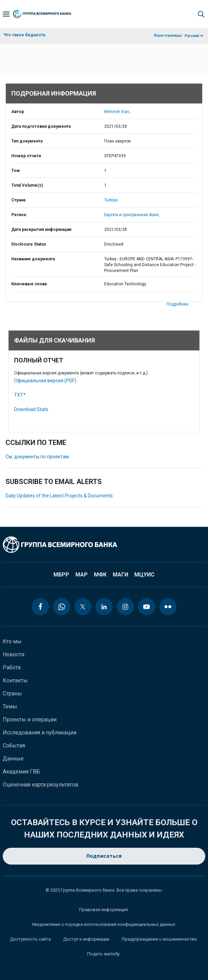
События (14, 746)
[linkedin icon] (104, 607)
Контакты (15, 680)
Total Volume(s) (27, 185)
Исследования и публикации (40, 733)
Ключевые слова (29, 284)
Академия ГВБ (21, 772)
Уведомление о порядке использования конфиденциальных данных (103, 924)
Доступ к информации (86, 939)
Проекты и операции (30, 720)
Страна (18, 200)
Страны (12, 693)
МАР (82, 575)
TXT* (20, 395)
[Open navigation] (6, 14)
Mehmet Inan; (117, 112)
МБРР (61, 575)
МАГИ (120, 575)
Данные (13, 759)
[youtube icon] (147, 607)
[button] (201, 14)
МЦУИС (144, 575)
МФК (100, 575)
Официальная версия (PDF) (45, 381)
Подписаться (104, 856)
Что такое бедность (25, 35)
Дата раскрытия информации (41, 230)
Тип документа (27, 141)
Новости (14, 654)
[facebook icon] (40, 607)
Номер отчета (26, 156)
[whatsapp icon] (62, 607)
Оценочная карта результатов (41, 785)
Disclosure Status (29, 244)
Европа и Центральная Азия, (132, 215)
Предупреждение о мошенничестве (159, 939)
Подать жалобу (103, 954)
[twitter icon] (83, 607)
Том (16, 171)
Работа (12, 667)
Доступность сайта (30, 939)
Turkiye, (111, 200)
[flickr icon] (168, 607)
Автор (18, 112)
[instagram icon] (125, 607)
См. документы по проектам (37, 457)
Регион (19, 215)
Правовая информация (103, 910)
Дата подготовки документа (41, 126)
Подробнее (178, 304)
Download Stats (31, 409)
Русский (192, 36)
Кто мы (12, 641)
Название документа (33, 259)
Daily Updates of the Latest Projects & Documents (59, 496)
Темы (10, 706)
